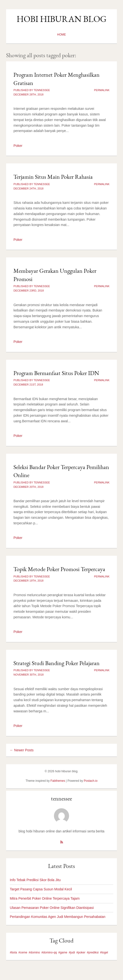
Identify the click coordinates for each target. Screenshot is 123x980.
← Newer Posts (22, 750)
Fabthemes (58, 781)
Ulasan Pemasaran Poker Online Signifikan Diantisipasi (52, 908)
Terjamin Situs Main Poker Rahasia (53, 177)
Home (61, 35)
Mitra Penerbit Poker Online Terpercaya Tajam (45, 898)
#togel (104, 952)
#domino (34, 952)
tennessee (61, 798)
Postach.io (91, 781)
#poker (81, 952)
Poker (18, 146)
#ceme (23, 952)
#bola (13, 952)
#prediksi (93, 952)
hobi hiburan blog (61, 19)
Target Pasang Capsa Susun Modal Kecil (41, 889)
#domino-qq (49, 952)
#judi (72, 952)
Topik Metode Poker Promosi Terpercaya (59, 569)
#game (63, 952)
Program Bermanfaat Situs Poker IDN (56, 373)
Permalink (102, 90)
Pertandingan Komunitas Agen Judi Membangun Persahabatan (58, 917)
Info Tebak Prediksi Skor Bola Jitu (35, 880)
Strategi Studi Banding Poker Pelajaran (56, 663)
